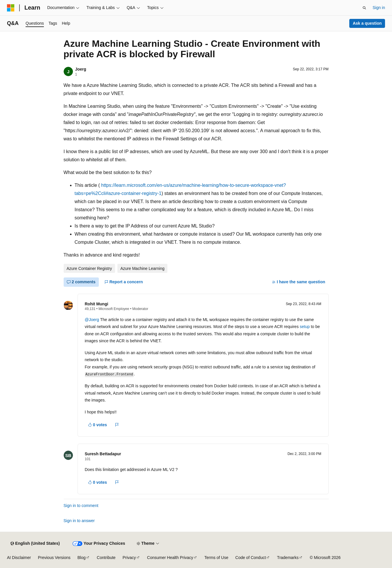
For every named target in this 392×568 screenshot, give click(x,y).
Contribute (106, 558)
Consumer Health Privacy (170, 558)
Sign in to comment (81, 506)
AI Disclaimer (19, 558)
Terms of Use (216, 558)
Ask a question (367, 23)
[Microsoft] (11, 8)
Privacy (129, 558)
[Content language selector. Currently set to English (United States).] (35, 544)
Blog (82, 558)
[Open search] (364, 8)
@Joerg (93, 320)
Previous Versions (54, 558)
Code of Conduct (251, 558)
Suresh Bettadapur (103, 454)
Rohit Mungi (97, 304)
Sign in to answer (79, 521)
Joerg (81, 69)
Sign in (379, 8)
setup (305, 327)
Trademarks (288, 558)
